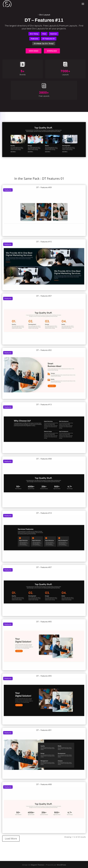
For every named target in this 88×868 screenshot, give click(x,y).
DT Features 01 (49, 39)
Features (35, 39)
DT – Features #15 (44, 242)
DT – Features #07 (44, 296)
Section (54, 34)
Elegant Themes (37, 865)
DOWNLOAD (52, 51)
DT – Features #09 (44, 187)
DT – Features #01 (44, 730)
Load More (11, 839)
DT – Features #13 (44, 404)
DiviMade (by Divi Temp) (44, 43)
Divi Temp (34, 34)
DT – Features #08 (44, 459)
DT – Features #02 (44, 350)
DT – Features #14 (44, 513)
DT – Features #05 (44, 622)
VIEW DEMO (34, 51)
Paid (44, 34)
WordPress (61, 865)
